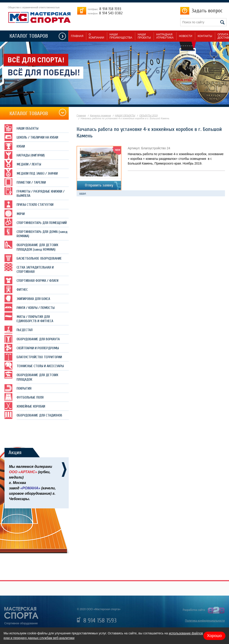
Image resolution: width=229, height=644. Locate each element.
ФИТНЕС (16, 289)
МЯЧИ (15, 214)
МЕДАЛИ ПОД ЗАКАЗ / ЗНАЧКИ (31, 173)
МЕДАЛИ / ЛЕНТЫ (23, 164)
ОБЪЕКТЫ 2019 (148, 115)
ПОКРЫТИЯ (18, 388)
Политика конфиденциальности (205, 621)
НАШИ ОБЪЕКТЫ (21, 128)
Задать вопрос (207, 11)
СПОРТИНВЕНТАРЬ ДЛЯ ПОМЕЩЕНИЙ (36, 222)
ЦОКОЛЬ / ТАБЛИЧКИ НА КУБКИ (31, 137)
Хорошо (214, 636)
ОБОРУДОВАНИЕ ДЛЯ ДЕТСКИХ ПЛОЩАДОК (31, 376)
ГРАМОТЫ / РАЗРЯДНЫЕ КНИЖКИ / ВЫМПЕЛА (34, 192)
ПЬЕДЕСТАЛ (19, 330)
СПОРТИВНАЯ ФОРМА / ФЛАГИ (31, 280)
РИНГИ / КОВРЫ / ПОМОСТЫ (30, 307)
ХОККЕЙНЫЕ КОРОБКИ (25, 406)
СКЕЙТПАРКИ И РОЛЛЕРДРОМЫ (32, 348)
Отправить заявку (99, 185)
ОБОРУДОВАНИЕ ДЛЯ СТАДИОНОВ (33, 415)
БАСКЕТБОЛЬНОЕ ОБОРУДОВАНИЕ (33, 258)
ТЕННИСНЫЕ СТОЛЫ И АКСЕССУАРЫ (34, 366)
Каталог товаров (100, 115)
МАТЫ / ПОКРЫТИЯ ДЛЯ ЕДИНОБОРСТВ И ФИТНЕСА (29, 318)
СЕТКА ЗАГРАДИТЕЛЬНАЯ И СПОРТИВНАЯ (29, 268)
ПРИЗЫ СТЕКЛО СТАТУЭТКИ (29, 204)
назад (83, 193)
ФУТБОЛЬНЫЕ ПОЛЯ (24, 397)
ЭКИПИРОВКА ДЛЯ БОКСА (27, 298)
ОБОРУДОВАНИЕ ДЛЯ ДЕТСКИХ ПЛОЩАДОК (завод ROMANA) (31, 246)
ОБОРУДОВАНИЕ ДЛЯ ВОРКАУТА (32, 339)
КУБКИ (15, 146)
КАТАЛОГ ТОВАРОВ (29, 36)
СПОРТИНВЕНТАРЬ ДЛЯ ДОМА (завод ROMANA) (36, 233)
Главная (81, 115)
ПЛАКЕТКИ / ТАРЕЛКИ (25, 182)
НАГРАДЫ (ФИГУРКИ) (25, 155)
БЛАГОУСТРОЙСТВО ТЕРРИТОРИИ (33, 357)
